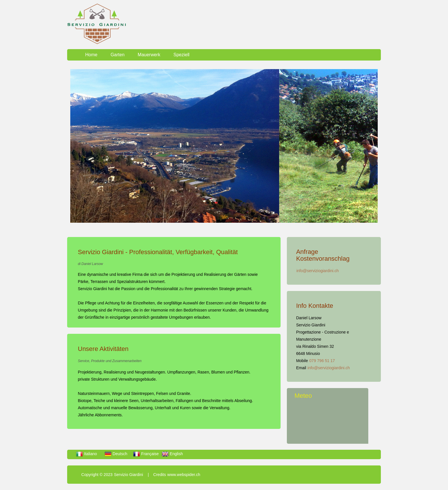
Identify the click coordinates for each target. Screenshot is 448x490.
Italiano (86, 454)
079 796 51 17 (322, 361)
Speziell (181, 55)
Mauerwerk (149, 55)
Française (146, 454)
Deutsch (116, 454)
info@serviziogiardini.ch (317, 271)
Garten (118, 55)
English (172, 454)
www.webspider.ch (184, 475)
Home (91, 55)
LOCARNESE (331, 422)
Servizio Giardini (129, 475)
